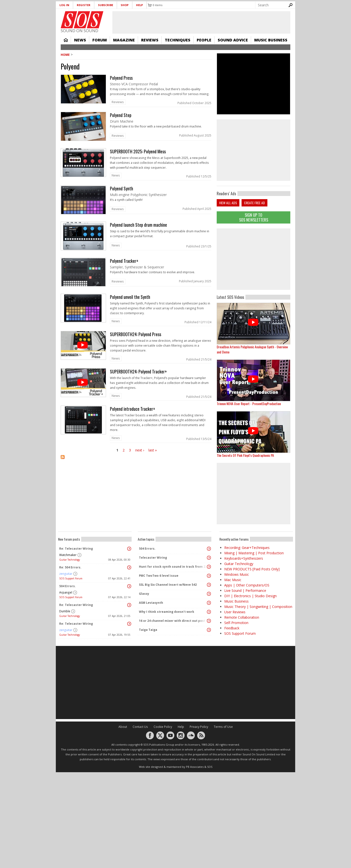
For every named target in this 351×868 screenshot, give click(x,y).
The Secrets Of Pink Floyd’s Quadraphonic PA (245, 455)
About (123, 727)
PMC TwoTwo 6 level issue (159, 576)
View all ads (228, 203)
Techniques (178, 40)
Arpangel (66, 592)
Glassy (144, 594)
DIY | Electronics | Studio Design (250, 596)
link (136, 91)
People (204, 40)
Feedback (232, 628)
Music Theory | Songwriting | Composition (258, 607)
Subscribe (106, 5)
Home (66, 40)
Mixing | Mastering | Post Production (254, 553)
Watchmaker (68, 555)
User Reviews (235, 612)
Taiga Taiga (148, 630)
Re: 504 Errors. (70, 567)
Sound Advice (233, 40)
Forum (100, 40)
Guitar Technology (70, 560)
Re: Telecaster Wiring (76, 549)
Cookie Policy (163, 727)
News (80, 40)
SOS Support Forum (71, 578)
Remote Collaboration (242, 617)
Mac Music (233, 580)
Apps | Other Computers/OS (247, 585)
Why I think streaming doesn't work (167, 612)
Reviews (150, 40)
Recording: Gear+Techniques (247, 548)
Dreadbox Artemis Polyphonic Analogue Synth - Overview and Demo (252, 349)
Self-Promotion (236, 623)
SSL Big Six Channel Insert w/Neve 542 (168, 585)
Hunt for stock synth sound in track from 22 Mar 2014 (173, 567)
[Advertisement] (253, 259)
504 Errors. (68, 586)
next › (140, 450)
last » (153, 450)
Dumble (65, 611)
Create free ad (254, 203)
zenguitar (66, 574)
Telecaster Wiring (153, 558)
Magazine (124, 40)
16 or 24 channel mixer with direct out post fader (173, 621)
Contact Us (140, 727)
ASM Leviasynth (151, 603)
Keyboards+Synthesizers (244, 558)
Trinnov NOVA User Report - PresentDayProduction (249, 404)
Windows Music (237, 574)
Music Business (271, 40)
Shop (125, 5)
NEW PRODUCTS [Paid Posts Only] (252, 569)
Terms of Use (223, 727)
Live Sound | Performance (245, 590)
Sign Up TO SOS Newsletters (254, 217)
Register (84, 5)
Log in (64, 5)
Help (139, 5)
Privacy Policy (199, 727)
